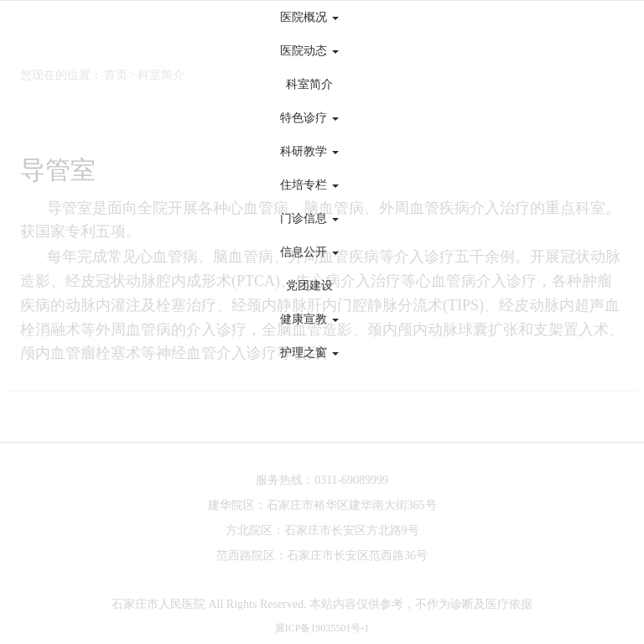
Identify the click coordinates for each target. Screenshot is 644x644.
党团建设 (309, 286)
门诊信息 (309, 218)
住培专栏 (309, 185)
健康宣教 (309, 319)
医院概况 (309, 17)
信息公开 (309, 252)
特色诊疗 (309, 118)
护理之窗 (309, 353)
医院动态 (309, 51)
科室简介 (309, 84)
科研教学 (309, 151)
